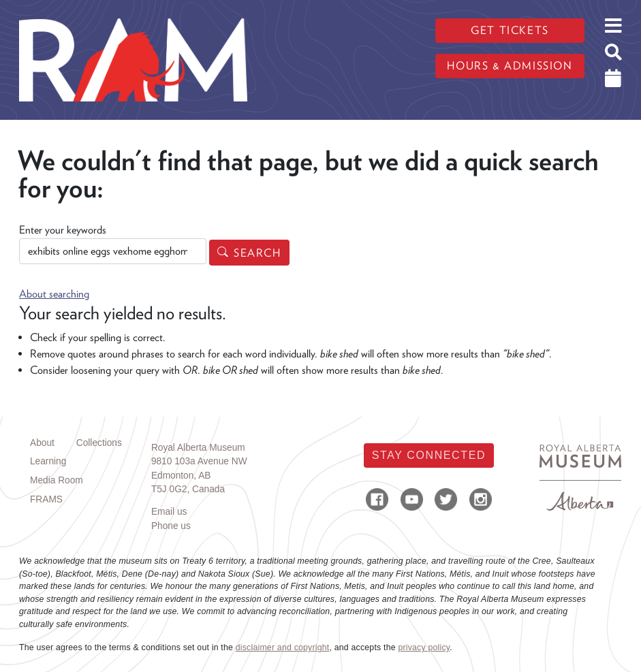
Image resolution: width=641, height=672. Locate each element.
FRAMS (46, 499)
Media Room (57, 480)
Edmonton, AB (181, 476)
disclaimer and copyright (283, 647)
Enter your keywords (63, 230)
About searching (54, 294)
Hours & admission (510, 66)
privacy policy (424, 647)
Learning (48, 461)
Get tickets (510, 30)
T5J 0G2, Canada (188, 489)
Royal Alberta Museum (198, 448)
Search (257, 253)
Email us (169, 512)
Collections (99, 443)
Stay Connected (429, 455)
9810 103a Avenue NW (199, 461)
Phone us (171, 526)
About (42, 443)
